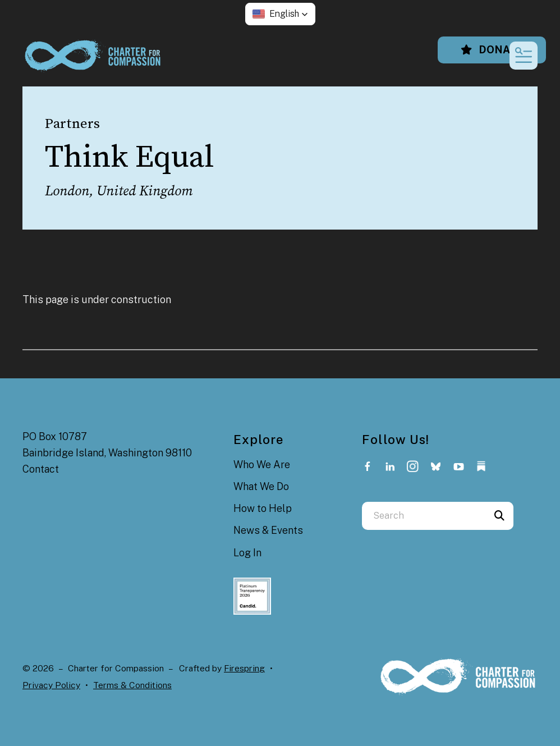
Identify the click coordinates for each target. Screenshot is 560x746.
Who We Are (262, 464)
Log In (247, 553)
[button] (280, 14)
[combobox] (424, 516)
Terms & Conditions (132, 685)
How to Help (263, 508)
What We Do (261, 486)
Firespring (244, 668)
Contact (41, 469)
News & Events (268, 530)
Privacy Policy (51, 685)
